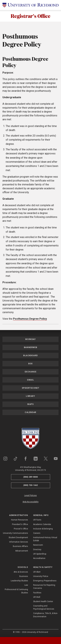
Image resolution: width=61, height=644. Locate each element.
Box (30, 364)
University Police (41, 576)
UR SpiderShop (40, 554)
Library (30, 396)
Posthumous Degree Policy (30, 319)
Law (26, 585)
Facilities (37, 593)
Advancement (22, 551)
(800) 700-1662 (30, 485)
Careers (37, 533)
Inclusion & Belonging (43, 529)
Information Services (19, 542)
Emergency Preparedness (45, 581)
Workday (30, 339)
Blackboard (30, 356)
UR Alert (37, 572)
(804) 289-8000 (30, 477)
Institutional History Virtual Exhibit (45, 539)
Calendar (30, 412)
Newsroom (38, 545)
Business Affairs (20, 546)
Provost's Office (21, 529)
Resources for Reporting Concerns (44, 587)
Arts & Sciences (21, 572)
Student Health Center (43, 601)
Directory (37, 550)
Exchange (31, 372)
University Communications (15, 533)
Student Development (18, 538)
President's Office (20, 524)
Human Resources (20, 520)
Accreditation (39, 558)
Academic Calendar (42, 524)
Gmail (30, 380)
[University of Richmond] (30, 5)
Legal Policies (30, 495)
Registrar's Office (31, 16)
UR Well (37, 597)
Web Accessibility (31, 502)
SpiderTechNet (31, 388)
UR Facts (37, 520)
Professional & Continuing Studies (16, 591)
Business (24, 576)
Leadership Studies (19, 581)
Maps (30, 404)
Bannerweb (30, 347)
